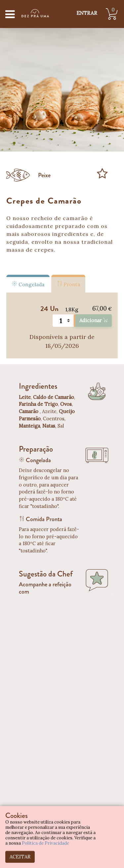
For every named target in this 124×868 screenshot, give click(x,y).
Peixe (44, 175)
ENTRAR (87, 13)
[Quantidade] (63, 321)
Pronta (68, 284)
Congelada (28, 284)
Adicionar (93, 320)
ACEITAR (20, 857)
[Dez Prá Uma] (35, 13)
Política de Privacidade (45, 843)
